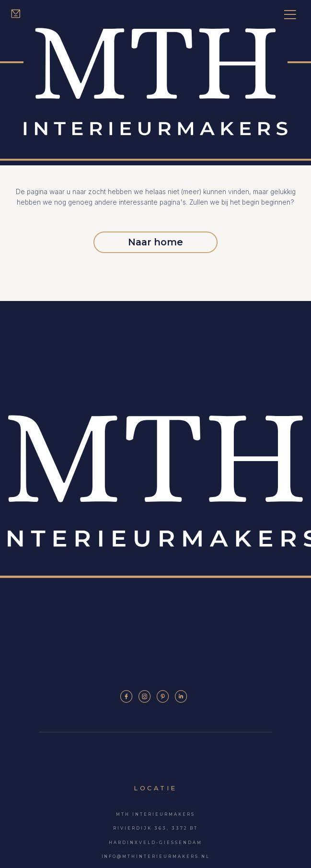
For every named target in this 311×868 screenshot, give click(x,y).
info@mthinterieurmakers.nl (156, 857)
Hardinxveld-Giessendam (155, 843)
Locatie (155, 788)
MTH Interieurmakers (155, 814)
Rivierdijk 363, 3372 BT (155, 829)
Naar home (155, 242)
